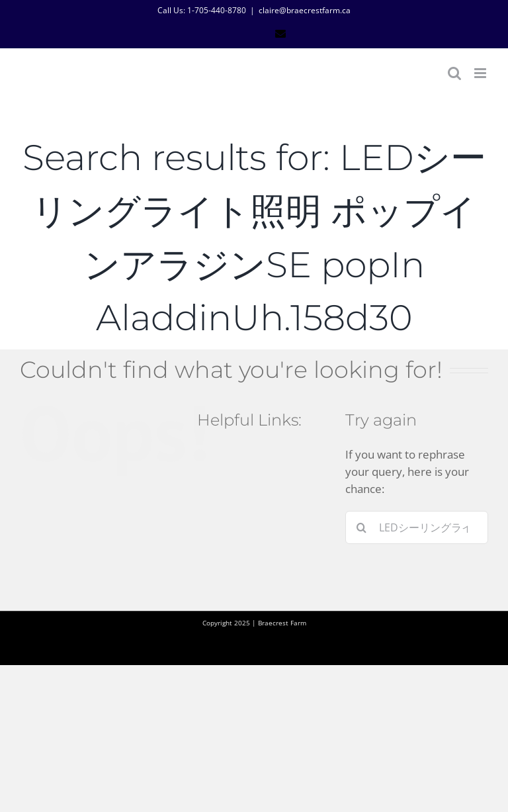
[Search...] (417, 527)
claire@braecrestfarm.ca (305, 10)
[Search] (362, 527)
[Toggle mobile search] (454, 73)
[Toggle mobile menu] (481, 73)
